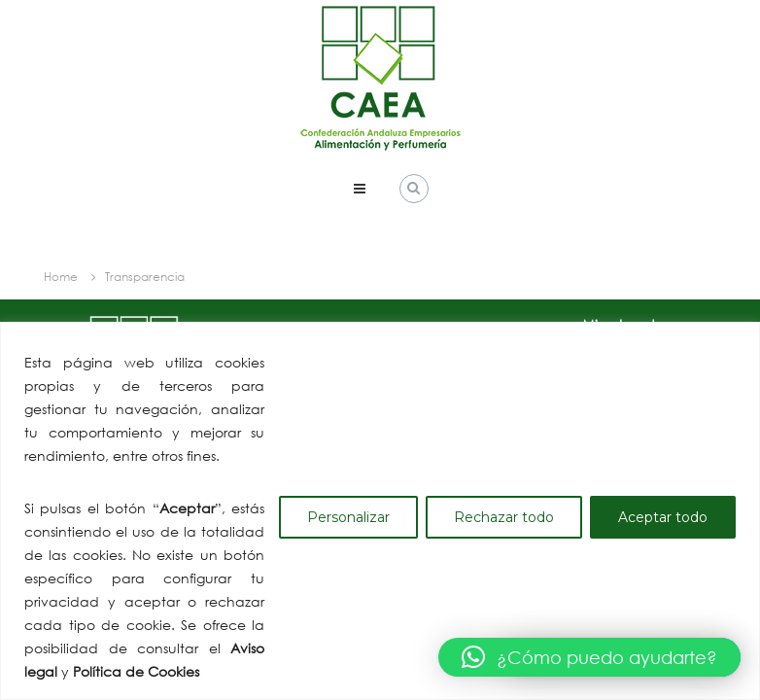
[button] (589, 657)
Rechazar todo (504, 517)
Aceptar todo (663, 517)
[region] (380, 511)
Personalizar (348, 517)
